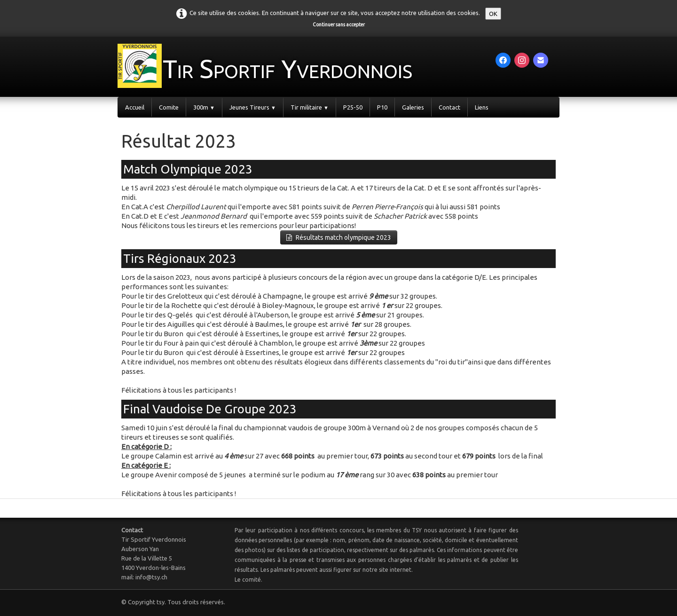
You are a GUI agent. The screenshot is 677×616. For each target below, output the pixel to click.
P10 (382, 107)
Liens (482, 107)
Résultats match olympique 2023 (339, 237)
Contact (449, 107)
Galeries (413, 107)
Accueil (135, 107)
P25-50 (353, 107)
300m (204, 107)
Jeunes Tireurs (253, 107)
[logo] (287, 66)
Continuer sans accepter (339, 24)
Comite (169, 107)
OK (493, 14)
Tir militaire (310, 107)
